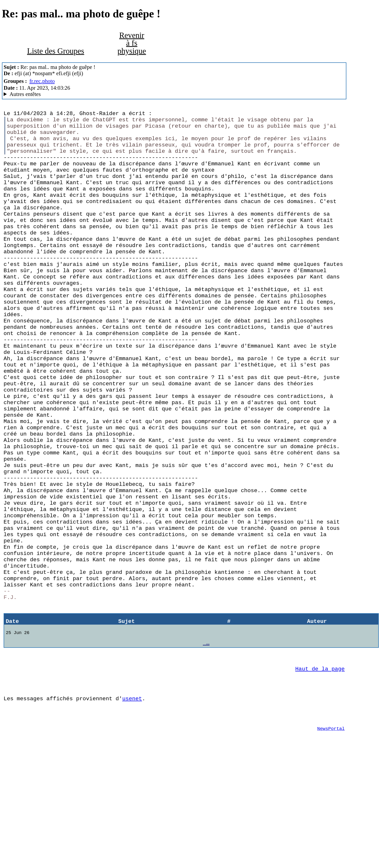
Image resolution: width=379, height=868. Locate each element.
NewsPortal (331, 838)
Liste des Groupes (56, 51)
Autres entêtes (25, 94)
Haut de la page (320, 771)
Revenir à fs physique (132, 43)
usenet (132, 805)
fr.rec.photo (42, 81)
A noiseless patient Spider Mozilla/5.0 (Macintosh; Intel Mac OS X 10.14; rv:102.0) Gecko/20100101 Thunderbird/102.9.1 (174, 94)
